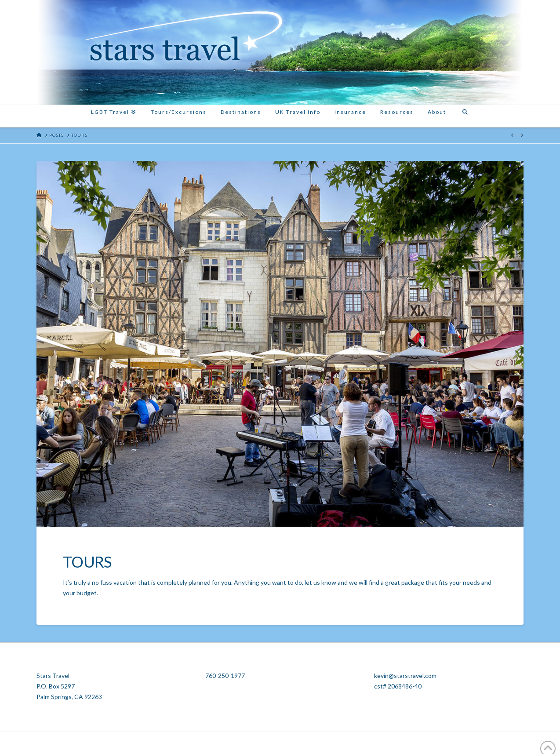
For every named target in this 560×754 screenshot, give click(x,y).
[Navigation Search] (465, 116)
